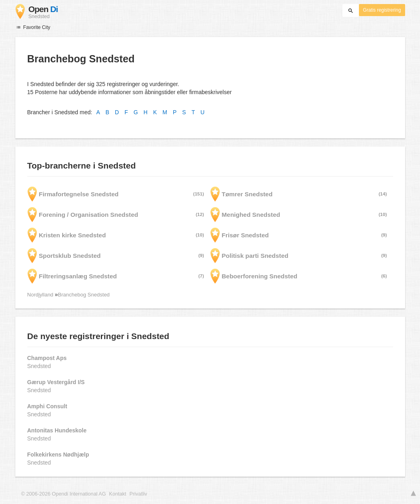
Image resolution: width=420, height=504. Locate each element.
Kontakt (118, 494)
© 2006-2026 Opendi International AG (64, 494)
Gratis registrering (382, 10)
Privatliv (138, 494)
